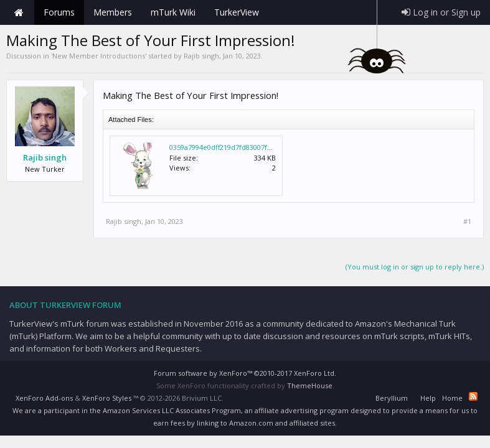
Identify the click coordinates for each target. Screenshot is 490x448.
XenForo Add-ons (44, 398)
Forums (59, 12)
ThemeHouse (310, 385)
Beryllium (392, 398)
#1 (467, 222)
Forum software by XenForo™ (245, 373)
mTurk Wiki (173, 12)
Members (113, 12)
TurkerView (237, 12)
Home (19, 12)
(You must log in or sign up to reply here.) (415, 267)
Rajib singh (201, 56)
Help (428, 398)
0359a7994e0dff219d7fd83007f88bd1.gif (233, 147)
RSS (473, 396)
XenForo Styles (107, 398)
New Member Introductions (99, 56)
